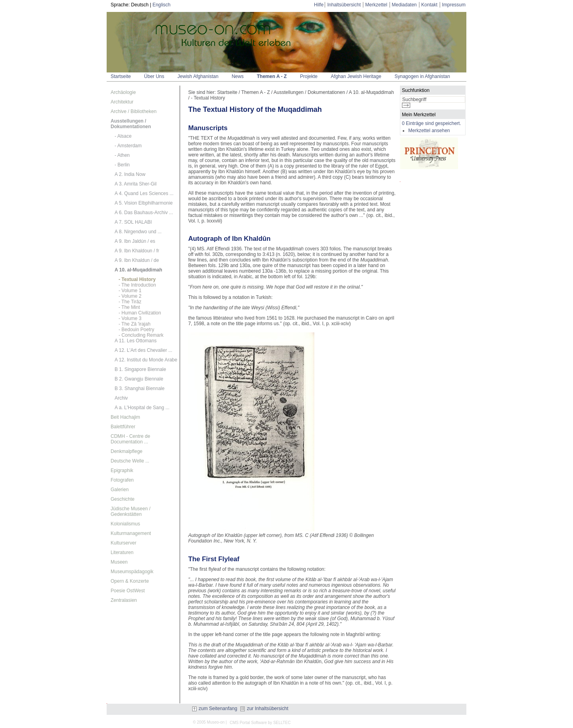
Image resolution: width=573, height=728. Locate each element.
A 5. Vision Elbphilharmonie (144, 203)
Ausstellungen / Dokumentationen (131, 124)
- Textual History (137, 279)
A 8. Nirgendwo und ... (138, 232)
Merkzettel (376, 5)
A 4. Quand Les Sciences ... (144, 193)
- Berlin (122, 165)
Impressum (454, 5)
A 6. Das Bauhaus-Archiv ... (144, 213)
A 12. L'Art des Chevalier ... (143, 350)
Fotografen (122, 480)
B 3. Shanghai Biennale (139, 388)
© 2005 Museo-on (209, 722)
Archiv (121, 398)
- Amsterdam (128, 146)
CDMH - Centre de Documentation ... (130, 439)
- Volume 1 (130, 291)
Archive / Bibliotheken (134, 111)
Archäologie (123, 92)
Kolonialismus (125, 524)
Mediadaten (404, 5)
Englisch (161, 5)
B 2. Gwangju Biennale (139, 379)
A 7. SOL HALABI (133, 222)
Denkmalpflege (127, 451)
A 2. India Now (130, 174)
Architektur (122, 102)
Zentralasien (124, 600)
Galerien (120, 490)
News (238, 76)
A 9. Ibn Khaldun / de (137, 260)
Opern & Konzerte (130, 581)
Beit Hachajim (125, 417)
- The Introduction (137, 285)
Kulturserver (124, 543)
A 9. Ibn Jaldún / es (135, 241)
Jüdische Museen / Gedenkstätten (131, 511)
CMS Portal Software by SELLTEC (260, 723)
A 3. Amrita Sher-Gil (135, 184)
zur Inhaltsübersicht (264, 708)
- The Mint (129, 307)
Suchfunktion (416, 90)
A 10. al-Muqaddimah (138, 270)
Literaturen (122, 552)
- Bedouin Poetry (136, 330)
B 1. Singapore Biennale (140, 369)
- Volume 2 (130, 296)
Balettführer (123, 427)
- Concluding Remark (141, 335)
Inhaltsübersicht (344, 5)
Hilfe (319, 5)
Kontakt (430, 5)
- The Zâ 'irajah (134, 324)
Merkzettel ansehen (429, 131)
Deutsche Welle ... (130, 461)
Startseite (121, 76)
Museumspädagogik (132, 572)
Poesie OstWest (128, 591)
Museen (119, 562)
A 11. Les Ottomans (135, 341)
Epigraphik (122, 470)
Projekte (309, 76)
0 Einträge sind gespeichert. (432, 123)
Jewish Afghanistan (198, 76)
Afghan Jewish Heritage (356, 76)
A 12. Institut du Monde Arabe (146, 360)
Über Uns (154, 76)
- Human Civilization (140, 313)
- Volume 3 (130, 318)
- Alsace (123, 136)
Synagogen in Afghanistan (422, 76)
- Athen (122, 155)
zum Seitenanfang (215, 708)
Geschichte (123, 499)
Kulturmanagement (131, 533)
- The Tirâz (130, 302)
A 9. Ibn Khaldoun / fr (137, 251)
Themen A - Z (272, 76)
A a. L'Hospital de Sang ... (142, 408)
